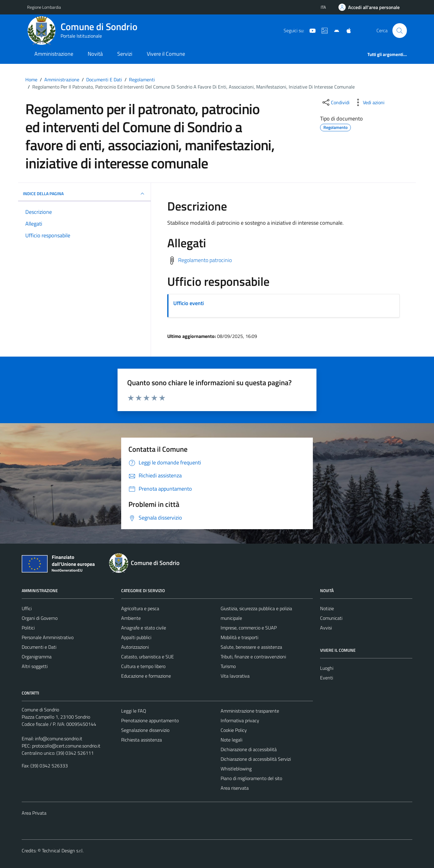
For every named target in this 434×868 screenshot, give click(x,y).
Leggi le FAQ (134, 711)
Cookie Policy (234, 730)
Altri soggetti (35, 666)
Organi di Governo (40, 618)
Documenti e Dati (39, 647)
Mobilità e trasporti (239, 637)
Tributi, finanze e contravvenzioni (253, 657)
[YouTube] (310, 30)
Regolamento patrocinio (205, 260)
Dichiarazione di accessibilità (249, 749)
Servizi (125, 54)
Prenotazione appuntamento (150, 720)
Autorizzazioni (135, 647)
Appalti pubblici (136, 637)
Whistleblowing (236, 769)
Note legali (231, 740)
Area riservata (235, 788)
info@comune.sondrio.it (59, 738)
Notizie (327, 608)
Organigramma (37, 657)
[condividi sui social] (335, 102)
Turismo (228, 666)
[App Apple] (346, 30)
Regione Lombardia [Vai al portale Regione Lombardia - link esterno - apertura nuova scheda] (44, 7)
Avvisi (326, 628)
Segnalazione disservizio (145, 730)
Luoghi (327, 668)
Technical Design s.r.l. (63, 851)
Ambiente (131, 618)
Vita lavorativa (235, 676)
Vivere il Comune (166, 54)
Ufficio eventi (189, 303)
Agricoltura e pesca (140, 608)
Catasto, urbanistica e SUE (148, 657)
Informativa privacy (240, 720)
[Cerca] (400, 30)
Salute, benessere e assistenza (251, 647)
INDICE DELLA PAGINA (84, 194)
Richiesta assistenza (142, 740)
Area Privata (34, 813)
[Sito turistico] (322, 30)
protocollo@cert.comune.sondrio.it (66, 746)
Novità (95, 54)
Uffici (27, 608)
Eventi (327, 678)
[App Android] (334, 30)
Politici (28, 628)
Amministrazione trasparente (250, 711)
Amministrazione (54, 54)
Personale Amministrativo (48, 637)
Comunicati (331, 618)
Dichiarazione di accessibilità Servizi (256, 759)
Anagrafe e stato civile (144, 628)
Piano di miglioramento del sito (251, 778)
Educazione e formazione (146, 676)
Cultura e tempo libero (143, 666)
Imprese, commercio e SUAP (249, 628)
